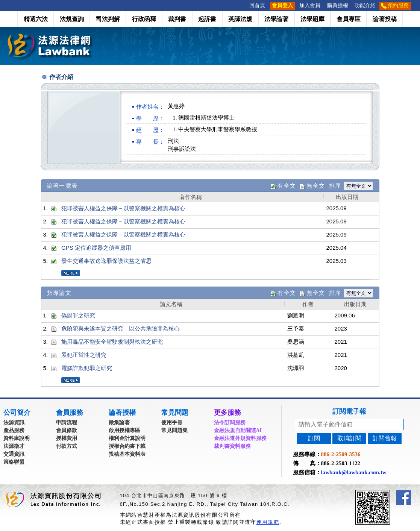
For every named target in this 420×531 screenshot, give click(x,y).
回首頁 (257, 5)
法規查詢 (72, 19)
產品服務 (14, 430)
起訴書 (207, 19)
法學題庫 (312, 19)
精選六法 (36, 19)
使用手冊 (172, 423)
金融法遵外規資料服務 (240, 438)
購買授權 (338, 5)
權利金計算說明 (127, 438)
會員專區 (349, 19)
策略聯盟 (14, 462)
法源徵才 (14, 446)
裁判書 (177, 19)
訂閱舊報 (385, 438)
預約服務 (398, 5)
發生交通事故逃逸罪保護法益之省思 (106, 261)
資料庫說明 (17, 438)
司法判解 (108, 19)
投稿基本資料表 (127, 454)
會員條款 (67, 430)
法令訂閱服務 (230, 423)
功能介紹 (365, 5)
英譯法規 (240, 19)
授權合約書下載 (127, 446)
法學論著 (276, 19)
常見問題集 (174, 430)
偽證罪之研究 (78, 315)
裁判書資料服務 (232, 446)
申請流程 (67, 423)
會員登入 (282, 5)
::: (244, 5)
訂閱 (314, 438)
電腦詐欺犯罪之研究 (87, 368)
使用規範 (268, 522)
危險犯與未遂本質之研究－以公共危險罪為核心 (121, 328)
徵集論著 (119, 423)
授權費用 (67, 438)
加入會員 (310, 5)
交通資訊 (14, 454)
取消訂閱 (349, 438)
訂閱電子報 (349, 411)
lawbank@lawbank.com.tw (354, 472)
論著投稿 (385, 19)
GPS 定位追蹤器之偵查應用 (96, 248)
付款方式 (67, 446)
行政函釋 (144, 19)
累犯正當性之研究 (84, 355)
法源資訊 (14, 423)
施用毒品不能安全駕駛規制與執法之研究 (112, 342)
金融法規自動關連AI (238, 430)
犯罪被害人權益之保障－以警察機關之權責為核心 (123, 208)
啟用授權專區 (124, 430)
